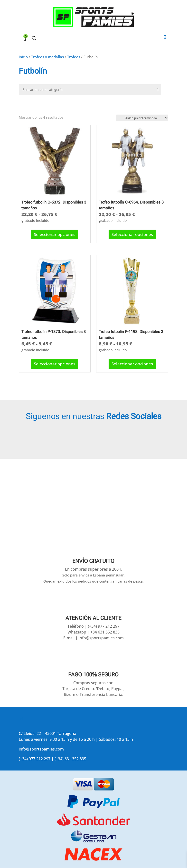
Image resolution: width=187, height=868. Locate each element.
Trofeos (74, 57)
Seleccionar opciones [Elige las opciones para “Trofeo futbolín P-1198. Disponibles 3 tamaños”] (132, 363)
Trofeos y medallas (47, 57)
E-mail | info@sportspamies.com (93, 638)
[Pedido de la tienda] (142, 118)
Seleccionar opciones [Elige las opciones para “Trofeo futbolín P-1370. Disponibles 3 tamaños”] (55, 363)
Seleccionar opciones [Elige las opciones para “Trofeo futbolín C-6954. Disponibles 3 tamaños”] (132, 233)
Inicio (23, 57)
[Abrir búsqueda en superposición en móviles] (34, 38)
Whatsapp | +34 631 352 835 (93, 632)
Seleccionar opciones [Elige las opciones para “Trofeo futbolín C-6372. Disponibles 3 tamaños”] (55, 233)
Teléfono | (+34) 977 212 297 (93, 626)
